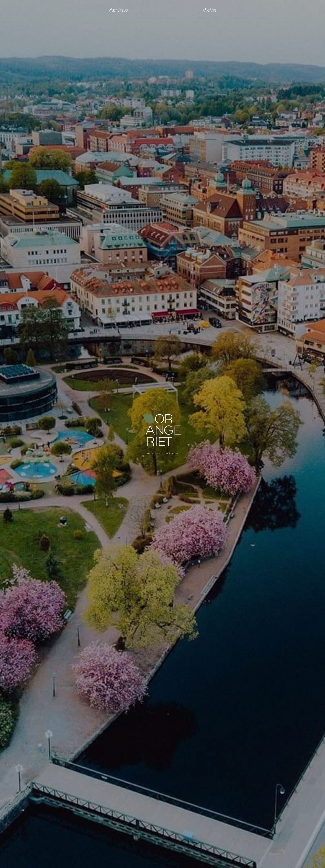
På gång (209, 10)
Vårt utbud (118, 10)
